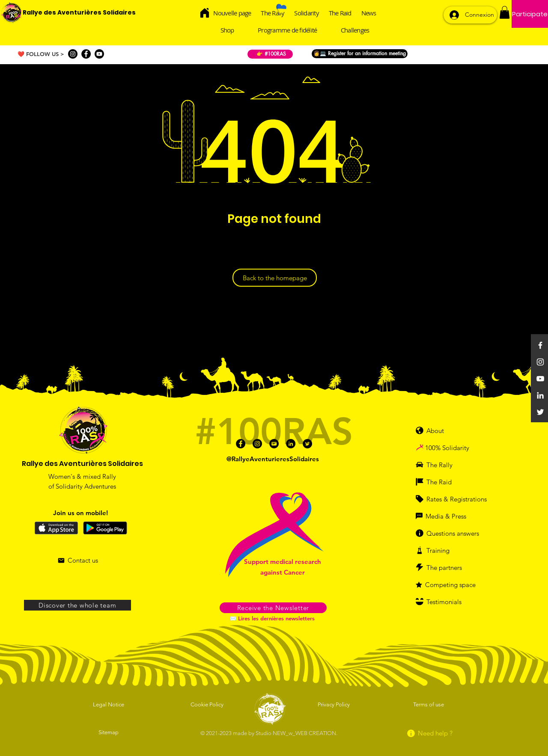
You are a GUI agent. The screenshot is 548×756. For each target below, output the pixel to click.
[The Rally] (444, 465)
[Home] (205, 13)
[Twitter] (540, 412)
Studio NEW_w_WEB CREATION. (296, 733)
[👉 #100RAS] (270, 54)
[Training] (447, 550)
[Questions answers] (456, 533)
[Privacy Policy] (335, 704)
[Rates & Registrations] (453, 499)
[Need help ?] (429, 733)
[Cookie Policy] (208, 704)
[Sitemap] (109, 732)
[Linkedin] (540, 395)
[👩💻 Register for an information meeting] (360, 54)
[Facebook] (86, 54)
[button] (505, 12)
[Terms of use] (429, 704)
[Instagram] (73, 54)
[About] (438, 430)
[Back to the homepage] (275, 278)
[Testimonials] (449, 602)
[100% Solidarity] (457, 448)
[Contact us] (78, 560)
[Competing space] (453, 584)
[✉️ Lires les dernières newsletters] (273, 618)
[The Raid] (444, 482)
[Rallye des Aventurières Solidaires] (79, 13)
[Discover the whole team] (77, 605)
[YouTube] (540, 379)
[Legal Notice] (109, 704)
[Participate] (530, 14)
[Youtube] (99, 54)
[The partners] (449, 567)
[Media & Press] (447, 516)
